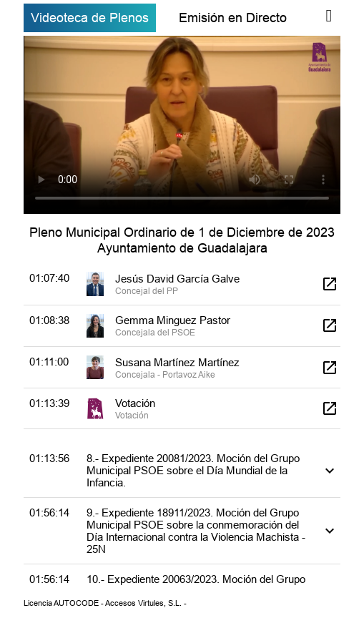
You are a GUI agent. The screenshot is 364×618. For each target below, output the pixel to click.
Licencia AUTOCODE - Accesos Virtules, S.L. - (105, 603)
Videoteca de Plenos (90, 18)
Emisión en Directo (233, 18)
